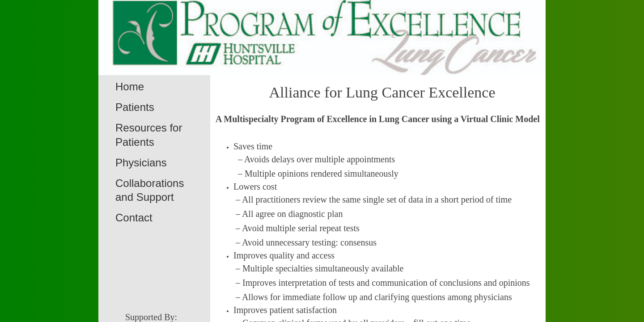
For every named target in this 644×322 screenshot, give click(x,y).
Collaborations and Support (150, 190)
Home (130, 87)
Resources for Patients (149, 135)
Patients (135, 107)
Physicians (141, 163)
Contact (134, 218)
